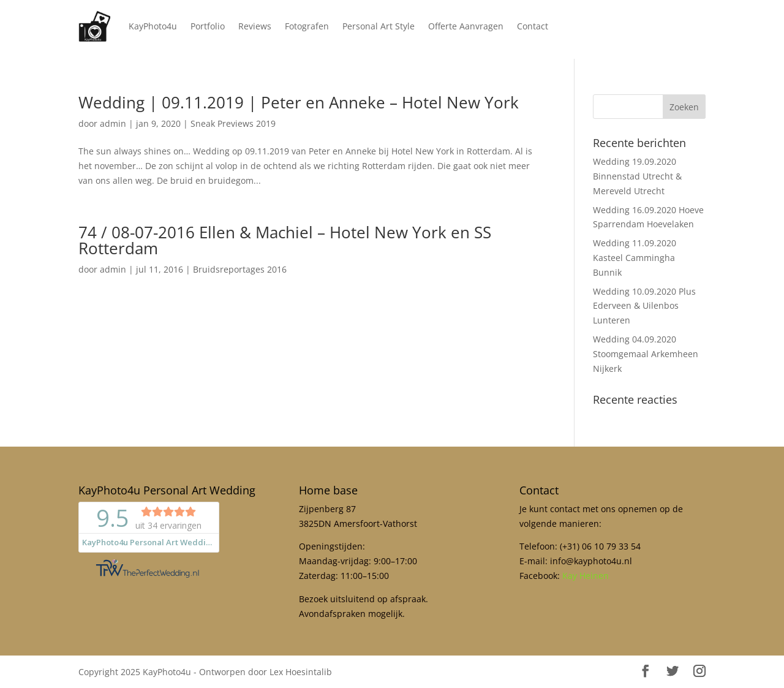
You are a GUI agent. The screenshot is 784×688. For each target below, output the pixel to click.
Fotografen (307, 26)
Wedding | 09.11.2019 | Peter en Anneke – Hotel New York (299, 102)
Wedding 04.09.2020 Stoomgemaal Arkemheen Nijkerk (646, 354)
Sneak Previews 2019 (233, 123)
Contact (533, 26)
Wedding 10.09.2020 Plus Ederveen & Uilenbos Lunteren (644, 306)
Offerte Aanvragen (466, 26)
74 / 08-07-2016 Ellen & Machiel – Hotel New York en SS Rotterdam (285, 240)
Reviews (255, 26)
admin (113, 123)
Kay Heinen (586, 576)
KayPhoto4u (153, 26)
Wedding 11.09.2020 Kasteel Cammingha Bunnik (635, 258)
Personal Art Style (379, 26)
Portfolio (208, 26)
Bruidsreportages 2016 (240, 269)
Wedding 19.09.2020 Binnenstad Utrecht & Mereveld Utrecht (637, 176)
